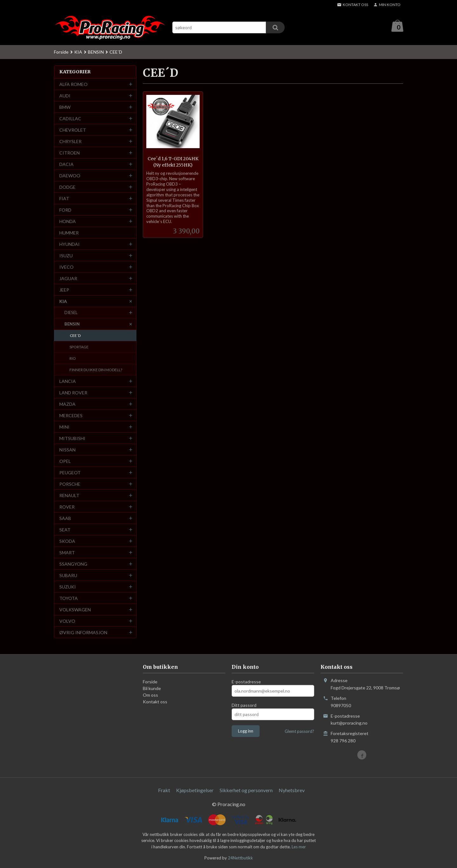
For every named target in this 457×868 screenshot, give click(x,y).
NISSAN (67, 450)
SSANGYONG (73, 564)
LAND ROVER (73, 393)
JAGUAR (68, 279)
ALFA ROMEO (73, 85)
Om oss (150, 695)
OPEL (65, 461)
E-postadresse (246, 682)
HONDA (68, 222)
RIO (73, 359)
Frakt (164, 790)
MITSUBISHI (72, 439)
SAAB (65, 519)
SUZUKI (68, 587)
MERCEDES (71, 416)
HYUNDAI (70, 244)
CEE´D (75, 336)
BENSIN (72, 324)
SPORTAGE (79, 347)
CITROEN (70, 153)
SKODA (67, 541)
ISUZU (66, 256)
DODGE (67, 187)
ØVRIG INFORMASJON (83, 633)
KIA (63, 302)
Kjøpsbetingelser (195, 790)
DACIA (66, 164)
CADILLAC (70, 119)
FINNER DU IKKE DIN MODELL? (96, 370)
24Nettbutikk (240, 858)
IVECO (66, 267)
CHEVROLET (73, 130)
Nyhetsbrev (292, 790)
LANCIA (68, 381)
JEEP (64, 290)
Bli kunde (152, 689)
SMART (67, 553)
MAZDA (67, 404)
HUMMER (69, 233)
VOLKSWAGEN (75, 610)
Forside (61, 52)
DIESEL (71, 313)
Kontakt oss (155, 702)
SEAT (65, 530)
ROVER (67, 507)
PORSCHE (70, 484)
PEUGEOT (70, 473)
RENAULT (69, 496)
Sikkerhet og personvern (246, 790)
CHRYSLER (70, 142)
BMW (65, 107)
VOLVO (67, 621)
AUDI (65, 96)
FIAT (64, 199)
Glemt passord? (299, 732)
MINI (64, 427)
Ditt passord (244, 705)
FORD (65, 210)
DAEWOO (70, 176)
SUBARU (68, 576)
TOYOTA (69, 598)
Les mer (299, 847)
